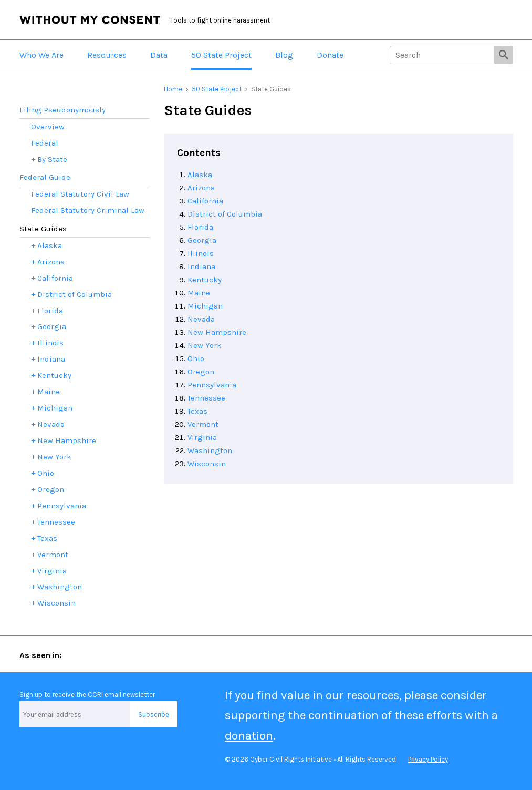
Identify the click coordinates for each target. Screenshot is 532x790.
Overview (48, 127)
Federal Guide (45, 177)
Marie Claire (260, 654)
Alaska (200, 175)
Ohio (196, 358)
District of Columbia (225, 214)
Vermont (203, 424)
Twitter (31, 752)
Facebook (75, 752)
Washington (210, 450)
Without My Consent (90, 20)
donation (249, 736)
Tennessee (206, 398)
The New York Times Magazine (364, 654)
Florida (200, 227)
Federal (45, 143)
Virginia (202, 437)
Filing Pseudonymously (62, 110)
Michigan (205, 306)
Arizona (201, 188)
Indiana (201, 266)
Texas (197, 411)
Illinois (201, 253)
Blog (284, 55)
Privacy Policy (428, 759)
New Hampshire (217, 332)
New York (205, 345)
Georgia (202, 240)
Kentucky (205, 280)
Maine (199, 293)
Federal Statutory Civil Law (80, 194)
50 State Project (221, 55)
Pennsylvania (212, 385)
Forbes (193, 654)
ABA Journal (123, 654)
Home (173, 89)
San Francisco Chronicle (479, 654)
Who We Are (41, 55)
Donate (330, 55)
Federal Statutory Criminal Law (88, 210)
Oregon (201, 372)
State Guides (43, 229)
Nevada (201, 319)
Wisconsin (207, 464)
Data (159, 55)
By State (52, 159)
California (205, 201)
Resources (107, 55)
